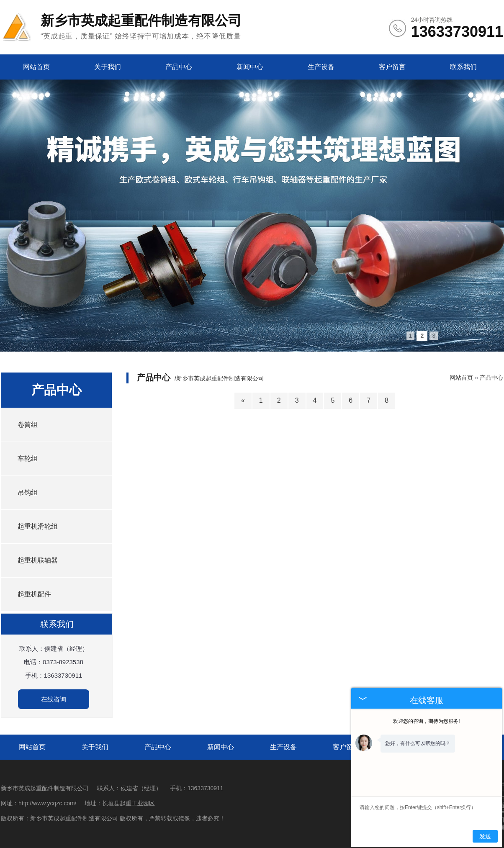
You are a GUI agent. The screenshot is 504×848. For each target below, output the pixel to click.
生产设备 (321, 67)
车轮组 (28, 459)
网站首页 (36, 67)
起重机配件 (34, 594)
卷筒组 (28, 425)
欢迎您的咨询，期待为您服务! (426, 721)
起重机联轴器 (38, 560)
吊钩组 (28, 492)
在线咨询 (54, 699)
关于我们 (108, 67)
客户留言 (392, 67)
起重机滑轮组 (38, 526)
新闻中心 (250, 67)
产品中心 (179, 67)
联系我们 (463, 67)
